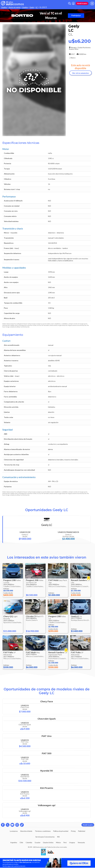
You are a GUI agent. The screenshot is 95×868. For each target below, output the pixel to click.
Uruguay (72, 843)
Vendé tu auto (82, 3)
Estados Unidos (48, 843)
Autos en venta (15, 7)
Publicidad (82, 831)
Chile (21, 843)
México (58, 843)
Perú (65, 843)
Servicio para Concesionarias (45, 837)
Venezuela (81, 843)
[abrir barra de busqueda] (70, 3)
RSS (58, 837)
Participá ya (76, 16)
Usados (4, 7)
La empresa (14, 831)
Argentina (14, 843)
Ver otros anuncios (80, 73)
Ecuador (38, 843)
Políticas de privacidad (61, 831)
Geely (32, 7)
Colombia (29, 843)
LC (37, 7)
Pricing (73, 831)
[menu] (92, 3)
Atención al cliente (26, 831)
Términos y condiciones (43, 831)
